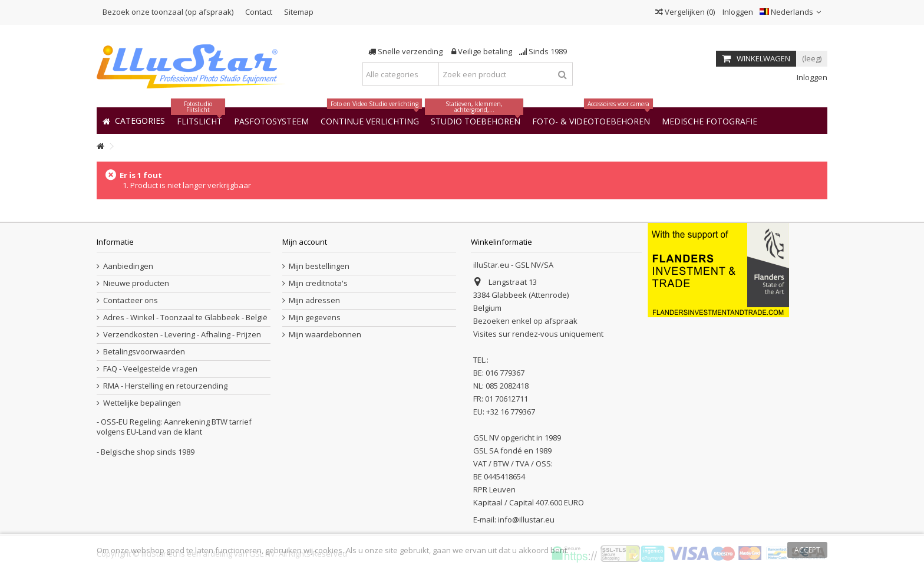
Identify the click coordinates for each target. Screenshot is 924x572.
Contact (259, 12)
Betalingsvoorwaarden (144, 352)
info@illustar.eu (526, 520)
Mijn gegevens (315, 318)
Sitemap (299, 12)
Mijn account (305, 242)
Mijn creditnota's (318, 283)
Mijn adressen (314, 300)
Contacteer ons (131, 300)
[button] (709, 121)
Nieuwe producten (136, 283)
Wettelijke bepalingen (142, 403)
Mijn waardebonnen (325, 335)
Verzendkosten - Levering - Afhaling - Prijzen (182, 335)
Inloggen (737, 12)
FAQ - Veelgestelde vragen (150, 369)
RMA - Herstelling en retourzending (165, 386)
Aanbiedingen (128, 266)
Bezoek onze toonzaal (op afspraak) (168, 12)
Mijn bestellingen (319, 266)
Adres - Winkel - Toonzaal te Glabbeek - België (185, 318)
